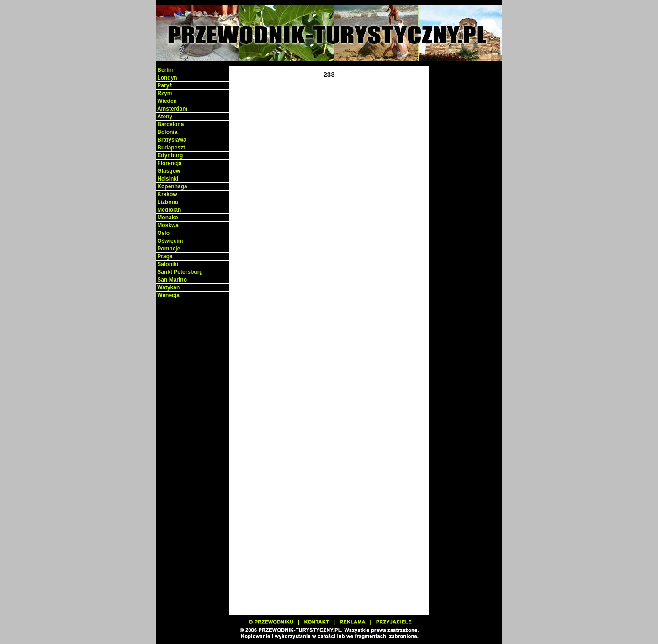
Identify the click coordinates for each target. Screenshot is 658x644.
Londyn (167, 78)
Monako (167, 218)
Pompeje (168, 249)
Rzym (164, 93)
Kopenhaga (172, 186)
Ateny (164, 117)
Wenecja (168, 295)
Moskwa (167, 225)
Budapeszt (170, 148)
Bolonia (167, 132)
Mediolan (168, 210)
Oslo (163, 233)
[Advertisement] (192, 443)
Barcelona (170, 124)
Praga (164, 256)
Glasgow (168, 171)
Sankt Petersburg (179, 272)
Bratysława (171, 140)
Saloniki (167, 264)
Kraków (167, 194)
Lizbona (167, 202)
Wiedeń (166, 101)
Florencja (169, 163)
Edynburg (169, 155)
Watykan (168, 287)
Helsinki (167, 179)
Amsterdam (172, 109)
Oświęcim (169, 241)
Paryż (164, 85)
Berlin (164, 70)
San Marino (171, 280)
